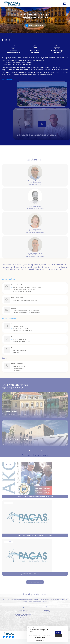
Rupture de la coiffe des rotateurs (23, 330)
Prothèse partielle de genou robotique (24, 289)
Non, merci (58, 636)
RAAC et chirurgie (57, 52)
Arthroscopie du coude (20, 339)
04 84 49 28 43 (23, 612)
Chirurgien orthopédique (35, 186)
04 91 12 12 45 (23, 607)
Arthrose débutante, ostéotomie (22, 291)
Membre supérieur (9, 318)
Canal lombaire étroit (19, 366)
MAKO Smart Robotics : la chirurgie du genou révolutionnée (35, 532)
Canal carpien (17, 352)
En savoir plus (9, 79)
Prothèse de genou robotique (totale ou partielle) (27, 287)
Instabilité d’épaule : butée (21, 328)
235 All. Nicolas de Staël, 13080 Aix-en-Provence (35, 441)
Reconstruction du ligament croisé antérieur (26, 300)
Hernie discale (17, 370)
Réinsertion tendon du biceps (21, 341)
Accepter (58, 633)
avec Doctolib (47, 607)
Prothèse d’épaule (18, 327)
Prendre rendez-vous (36, 25)
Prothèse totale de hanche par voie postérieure (26, 312)
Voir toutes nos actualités (35, 579)
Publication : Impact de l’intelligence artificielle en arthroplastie (35, 493)
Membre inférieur (9, 279)
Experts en (13, 52)
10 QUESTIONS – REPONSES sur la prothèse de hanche (35, 570)
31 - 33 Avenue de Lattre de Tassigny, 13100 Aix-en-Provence (35, 413)
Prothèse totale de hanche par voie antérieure (26, 311)
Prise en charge (35, 52)
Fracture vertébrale (19, 368)
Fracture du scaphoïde (20, 350)
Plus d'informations (40, 640)
